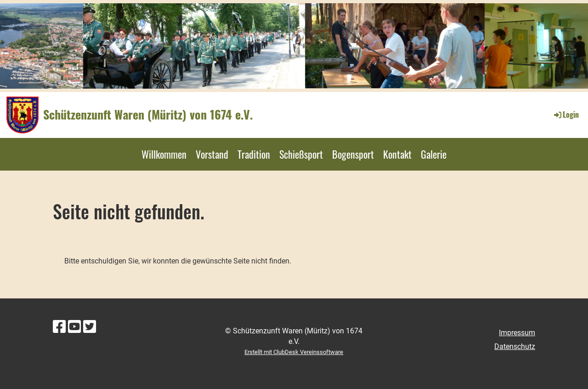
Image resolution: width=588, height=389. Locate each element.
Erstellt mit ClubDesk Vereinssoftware (294, 352)
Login (566, 114)
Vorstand (212, 154)
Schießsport (301, 154)
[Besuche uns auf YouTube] (74, 327)
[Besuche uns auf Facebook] (59, 327)
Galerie (434, 154)
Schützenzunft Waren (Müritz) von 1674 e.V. (148, 114)
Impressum (517, 333)
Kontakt (397, 154)
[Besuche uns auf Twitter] (90, 327)
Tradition (254, 154)
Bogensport (353, 154)
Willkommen (164, 154)
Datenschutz (515, 346)
